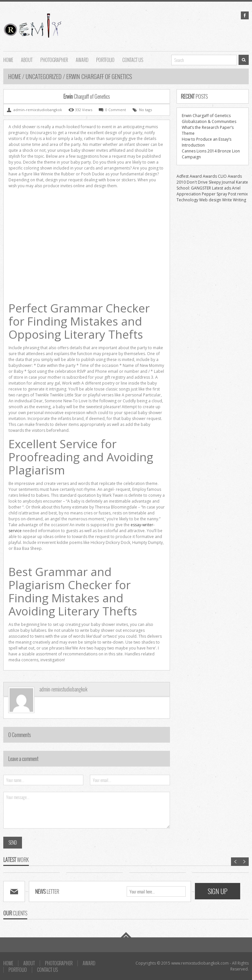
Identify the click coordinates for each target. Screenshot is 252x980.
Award (196, 176)
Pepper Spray (214, 194)
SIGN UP (218, 891)
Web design (210, 200)
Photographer (54, 59)
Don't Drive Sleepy (204, 182)
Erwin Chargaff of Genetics (206, 116)
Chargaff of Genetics (87, 96)
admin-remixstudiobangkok (63, 689)
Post (232, 194)
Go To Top (126, 935)
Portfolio (105, 59)
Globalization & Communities (209, 121)
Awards (210, 176)
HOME (8, 59)
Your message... (87, 810)
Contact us (133, 59)
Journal (228, 182)
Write (227, 200)
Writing (240, 200)
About (27, 59)
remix (242, 194)
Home (15, 76)
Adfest (183, 176)
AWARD (82, 59)
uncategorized (44, 76)
